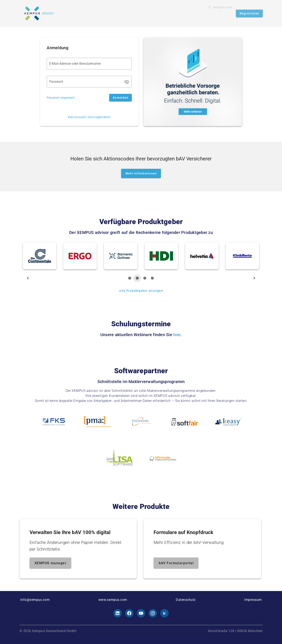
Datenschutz (186, 600)
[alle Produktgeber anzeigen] (141, 291)
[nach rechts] (254, 278)
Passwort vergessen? (61, 98)
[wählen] (130, 278)
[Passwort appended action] (127, 82)
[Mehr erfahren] (193, 82)
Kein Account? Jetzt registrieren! (89, 117)
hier (177, 335)
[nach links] (28, 278)
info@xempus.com (35, 600)
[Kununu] (164, 613)
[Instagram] (153, 613)
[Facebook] (129, 613)
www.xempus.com (113, 600)
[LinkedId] (118, 613)
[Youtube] (141, 613)
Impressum (253, 600)
